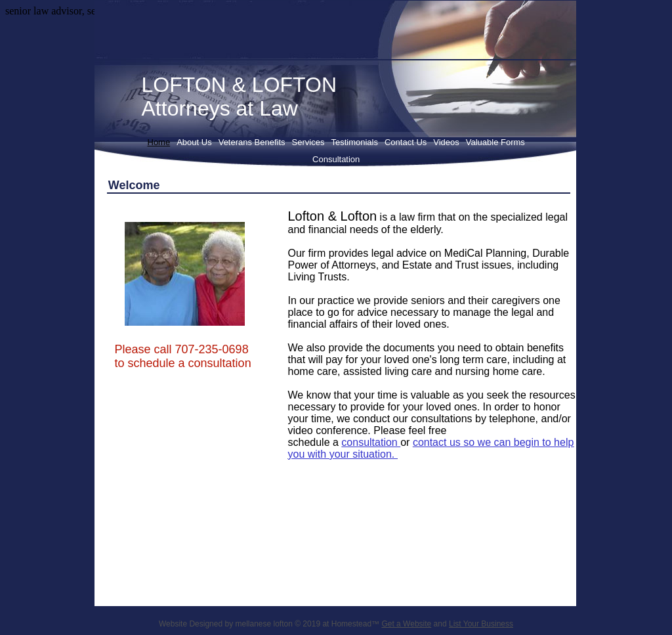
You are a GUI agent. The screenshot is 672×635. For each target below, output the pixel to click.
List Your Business (481, 624)
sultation (379, 442)
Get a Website (406, 624)
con (350, 442)
